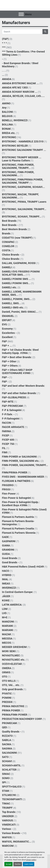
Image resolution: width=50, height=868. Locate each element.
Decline (18, 864)
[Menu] (21, 14)
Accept (8, 864)
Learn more (29, 864)
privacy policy (31, 860)
